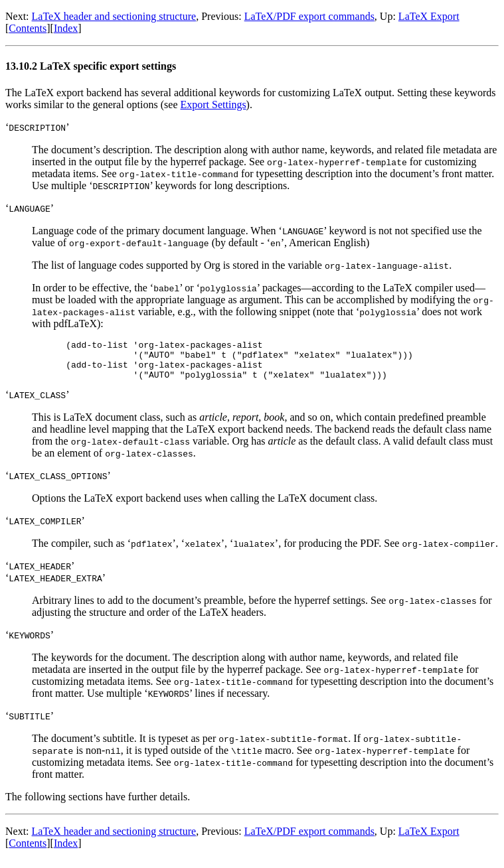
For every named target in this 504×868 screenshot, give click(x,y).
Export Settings (213, 105)
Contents (28, 28)
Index (66, 28)
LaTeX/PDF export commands (309, 16)
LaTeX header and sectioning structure (114, 16)
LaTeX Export (429, 16)
